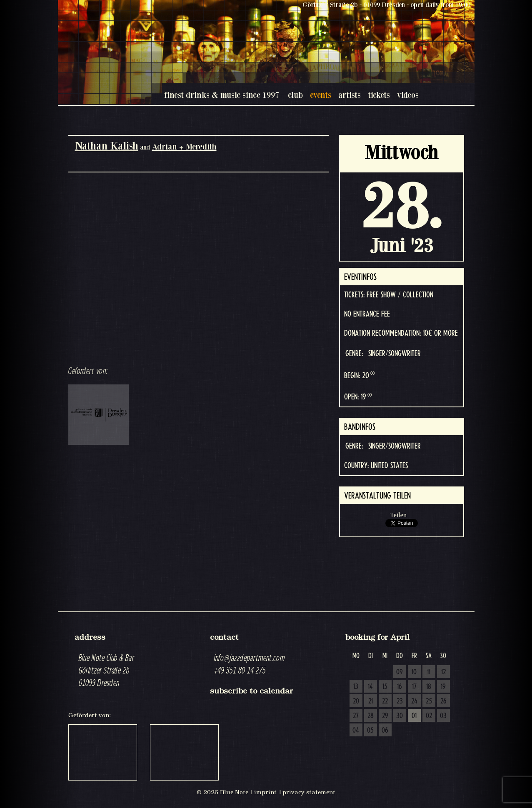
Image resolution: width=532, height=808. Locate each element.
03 (443, 716)
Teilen (398, 515)
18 (429, 687)
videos (408, 95)
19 (443, 687)
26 (443, 701)
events (321, 95)
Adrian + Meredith (184, 146)
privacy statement (309, 792)
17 (414, 687)
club (295, 95)
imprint (265, 792)
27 (356, 716)
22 (385, 701)
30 (400, 716)
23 (400, 701)
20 (356, 701)
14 (370, 687)
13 (356, 687)
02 (429, 716)
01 (414, 716)
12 (443, 672)
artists (350, 95)
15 (385, 687)
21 (371, 701)
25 (429, 701)
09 (400, 672)
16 (400, 687)
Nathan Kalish (107, 146)
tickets (379, 95)
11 (429, 672)
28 (371, 716)
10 (414, 672)
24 (414, 701)
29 (385, 716)
